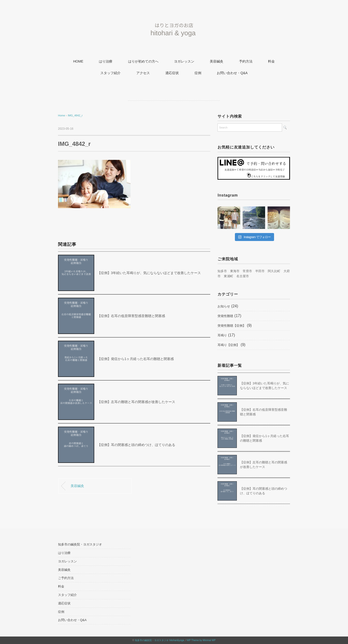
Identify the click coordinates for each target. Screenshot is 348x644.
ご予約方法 (66, 578)
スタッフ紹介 (110, 73)
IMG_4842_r (75, 115)
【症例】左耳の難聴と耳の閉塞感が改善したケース (136, 402)
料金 (271, 61)
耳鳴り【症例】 (228, 345)
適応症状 (172, 73)
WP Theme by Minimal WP (201, 640)
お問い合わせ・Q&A (232, 73)
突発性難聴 (225, 316)
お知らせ (224, 306)
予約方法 (246, 61)
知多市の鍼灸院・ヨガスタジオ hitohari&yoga (159, 640)
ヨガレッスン (184, 61)
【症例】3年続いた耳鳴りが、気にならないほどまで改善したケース (149, 273)
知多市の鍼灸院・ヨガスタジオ (80, 544)
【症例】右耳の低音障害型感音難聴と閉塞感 (131, 316)
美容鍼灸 (217, 61)
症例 (198, 73)
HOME (78, 61)
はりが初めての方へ (143, 61)
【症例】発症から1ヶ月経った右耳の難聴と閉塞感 (136, 359)
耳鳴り (222, 335)
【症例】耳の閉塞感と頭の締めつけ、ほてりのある (136, 445)
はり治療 (106, 61)
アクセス (143, 73)
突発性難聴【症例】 (232, 326)
